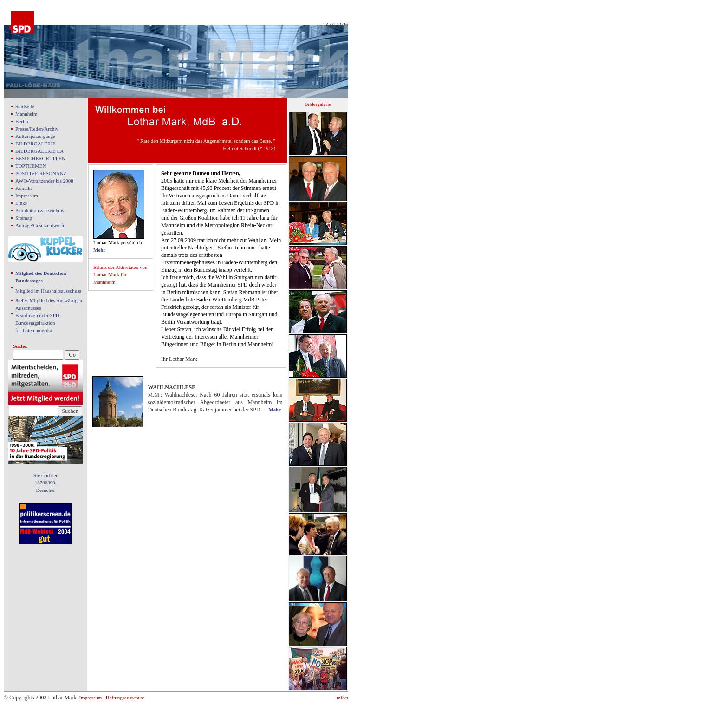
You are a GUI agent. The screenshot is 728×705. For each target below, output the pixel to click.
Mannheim (26, 114)
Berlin (22, 121)
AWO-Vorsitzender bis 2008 (44, 181)
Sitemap (24, 218)
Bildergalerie (318, 104)
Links (21, 203)
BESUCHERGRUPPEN (40, 158)
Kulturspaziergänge (35, 136)
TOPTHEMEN (31, 166)
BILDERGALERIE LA (39, 151)
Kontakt (23, 188)
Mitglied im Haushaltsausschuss (48, 291)
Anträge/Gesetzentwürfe (40, 225)
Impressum (27, 196)
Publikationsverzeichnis (40, 210)
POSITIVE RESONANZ (41, 173)
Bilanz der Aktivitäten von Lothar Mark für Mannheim (120, 274)
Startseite (25, 106)
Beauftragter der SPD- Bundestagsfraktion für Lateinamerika (38, 323)
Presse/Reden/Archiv (37, 129)
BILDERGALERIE (36, 144)
